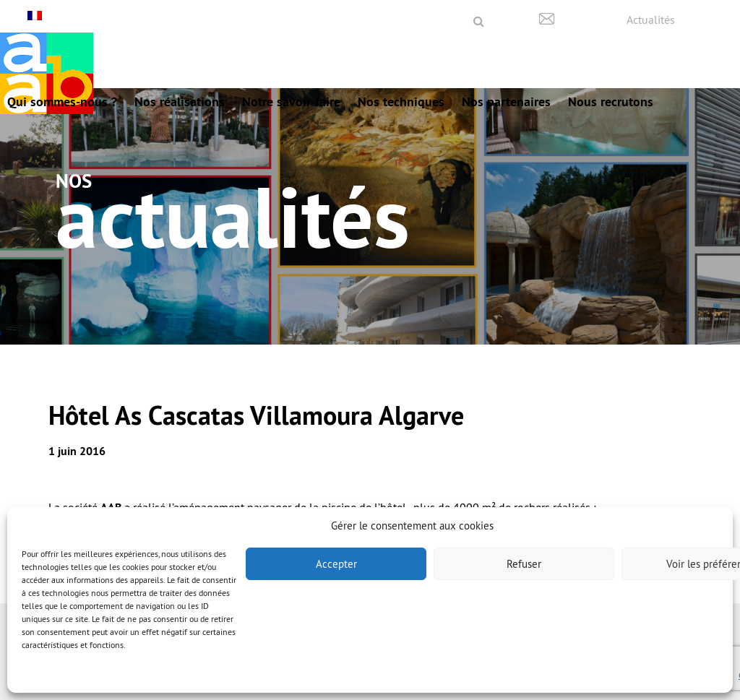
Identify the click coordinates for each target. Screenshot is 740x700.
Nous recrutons (611, 101)
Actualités (651, 20)
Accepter (336, 564)
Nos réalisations (180, 101)
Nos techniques (401, 101)
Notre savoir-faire (291, 101)
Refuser (524, 564)
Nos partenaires (506, 101)
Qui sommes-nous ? (62, 101)
